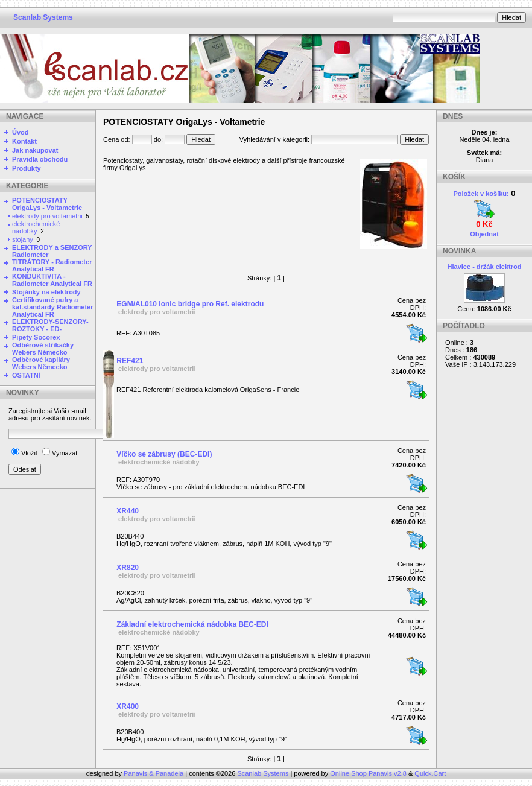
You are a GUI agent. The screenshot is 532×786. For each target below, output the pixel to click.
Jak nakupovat (35, 150)
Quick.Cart (430, 773)
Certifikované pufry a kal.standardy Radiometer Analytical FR (53, 307)
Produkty (27, 168)
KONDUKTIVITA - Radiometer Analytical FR (52, 280)
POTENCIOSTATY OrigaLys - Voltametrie (47, 204)
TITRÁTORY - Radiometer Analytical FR (52, 265)
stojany (23, 239)
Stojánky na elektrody (46, 292)
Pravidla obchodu (40, 159)
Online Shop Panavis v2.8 (368, 773)
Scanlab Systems (43, 17)
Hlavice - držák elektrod (485, 267)
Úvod (21, 132)
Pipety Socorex (36, 337)
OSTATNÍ (26, 375)
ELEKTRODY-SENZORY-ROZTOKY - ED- (50, 325)
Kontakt (24, 141)
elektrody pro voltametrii (47, 216)
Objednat (484, 234)
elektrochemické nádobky (36, 227)
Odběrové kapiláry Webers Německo (41, 363)
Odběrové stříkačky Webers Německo (43, 349)
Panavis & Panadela (154, 773)
